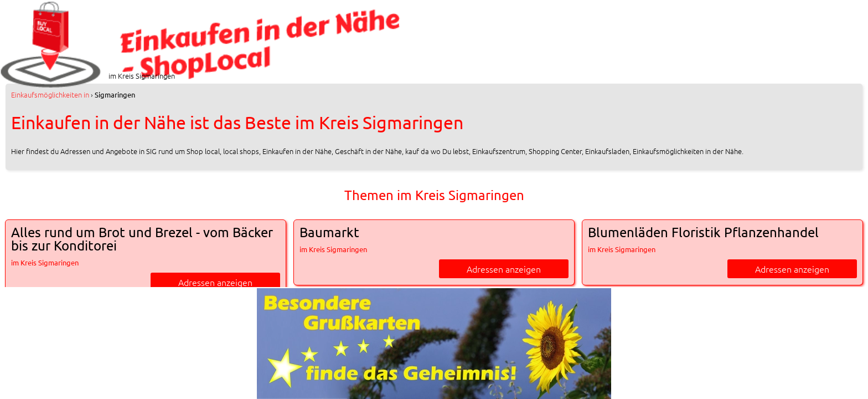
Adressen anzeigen (215, 282)
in (50, 94)
